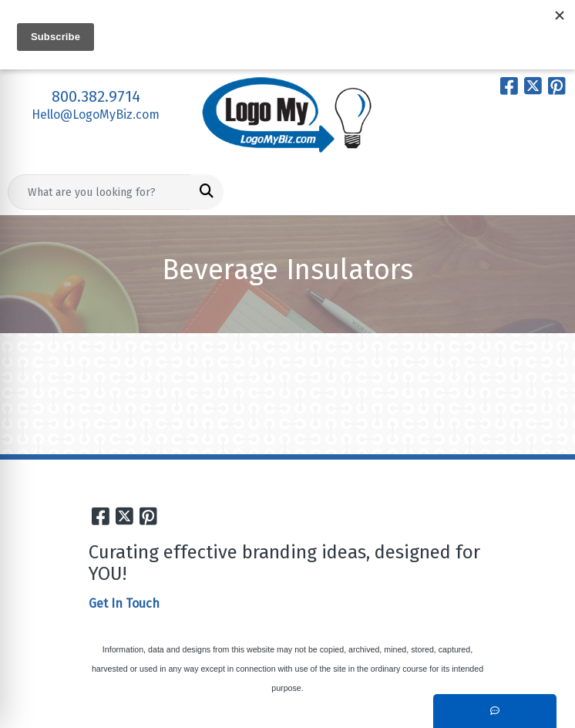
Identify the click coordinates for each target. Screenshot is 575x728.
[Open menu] (544, 192)
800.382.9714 (96, 96)
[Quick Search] (99, 192)
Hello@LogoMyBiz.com (96, 115)
